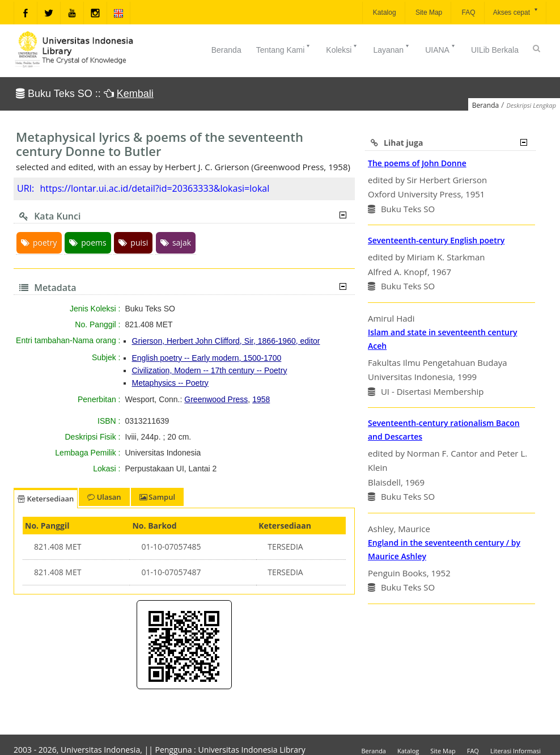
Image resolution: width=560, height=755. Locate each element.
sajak (176, 242)
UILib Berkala (495, 50)
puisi (133, 242)
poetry (39, 242)
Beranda (226, 50)
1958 (261, 399)
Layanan (392, 49)
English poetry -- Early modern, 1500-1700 (207, 358)
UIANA (441, 49)
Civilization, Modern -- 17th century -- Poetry (210, 370)
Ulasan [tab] (104, 497)
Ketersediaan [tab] (46, 499)
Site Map (428, 12)
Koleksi (342, 49)
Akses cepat (516, 12)
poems (88, 242)
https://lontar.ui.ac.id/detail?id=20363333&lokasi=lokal (154, 188)
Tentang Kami (284, 49)
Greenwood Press (216, 399)
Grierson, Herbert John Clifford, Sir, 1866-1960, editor (226, 341)
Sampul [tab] (157, 497)
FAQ (467, 12)
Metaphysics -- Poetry (170, 383)
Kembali (135, 94)
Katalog (384, 12)
